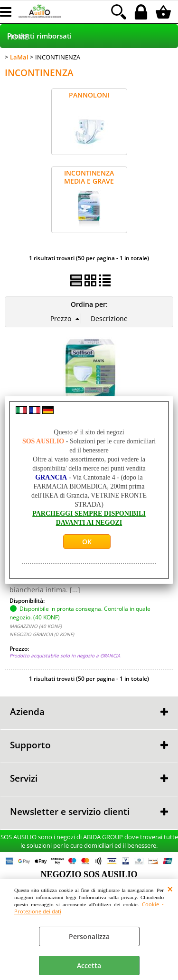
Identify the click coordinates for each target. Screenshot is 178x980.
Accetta (89, 965)
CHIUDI (170, 889)
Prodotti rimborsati (39, 36)
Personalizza (89, 936)
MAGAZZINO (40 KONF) (36, 626)
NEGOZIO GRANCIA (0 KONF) (42, 634)
